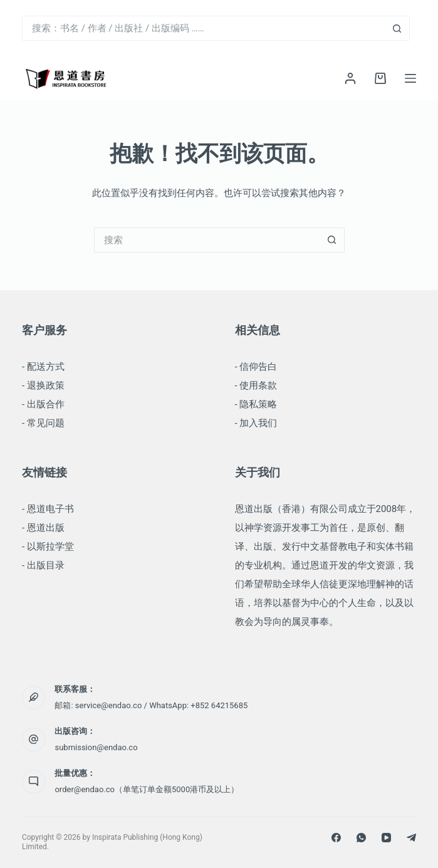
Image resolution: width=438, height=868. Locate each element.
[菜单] (410, 78)
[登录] (350, 78)
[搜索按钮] (397, 28)
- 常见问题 (43, 423)
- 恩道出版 (43, 528)
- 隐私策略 (256, 404)
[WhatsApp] (361, 838)
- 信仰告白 (256, 367)
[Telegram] (411, 838)
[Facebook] (336, 838)
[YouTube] (386, 838)
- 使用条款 (256, 385)
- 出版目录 (43, 565)
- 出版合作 (43, 404)
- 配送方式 (43, 367)
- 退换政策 (43, 385)
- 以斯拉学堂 (48, 546)
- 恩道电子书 (48, 509)
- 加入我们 (256, 423)
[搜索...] (203, 28)
